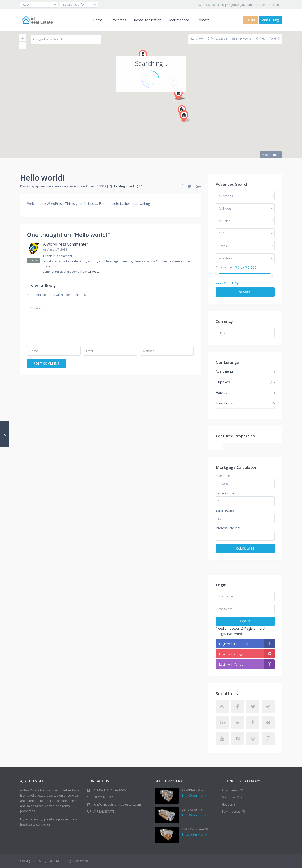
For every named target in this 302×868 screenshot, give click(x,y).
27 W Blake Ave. (193, 790)
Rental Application (148, 20)
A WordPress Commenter (66, 244)
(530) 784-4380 (103, 797)
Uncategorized (123, 186)
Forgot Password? (230, 634)
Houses (221, 393)
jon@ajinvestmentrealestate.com (255, 5)
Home (98, 20)
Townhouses (226, 403)
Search (245, 292)
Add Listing (271, 20)
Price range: (224, 267)
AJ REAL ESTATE (104, 811)
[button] (175, 49)
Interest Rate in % (228, 528)
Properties (118, 20)
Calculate (245, 548)
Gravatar (94, 272)
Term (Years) (225, 511)
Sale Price (223, 476)
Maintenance (179, 20)
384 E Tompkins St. (195, 829)
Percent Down (226, 493)
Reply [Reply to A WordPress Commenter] (34, 260)
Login (245, 621)
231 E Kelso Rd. (192, 810)
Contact (203, 20)
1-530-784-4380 (213, 5)
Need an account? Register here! (240, 628)
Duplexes (223, 382)
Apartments (225, 371)
